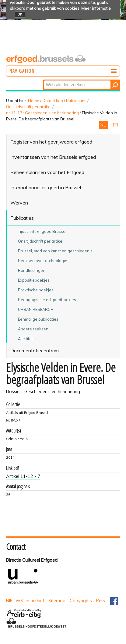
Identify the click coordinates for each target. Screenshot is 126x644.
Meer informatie (96, 8)
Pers (101, 601)
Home (34, 101)
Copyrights (81, 601)
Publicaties (76, 101)
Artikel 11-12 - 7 (23, 476)
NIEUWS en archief (25, 601)
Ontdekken (53, 101)
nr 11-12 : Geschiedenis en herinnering (42, 113)
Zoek (44, 80)
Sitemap (57, 601)
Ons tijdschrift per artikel (29, 107)
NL (104, 125)
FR (116, 125)
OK (20, 14)
